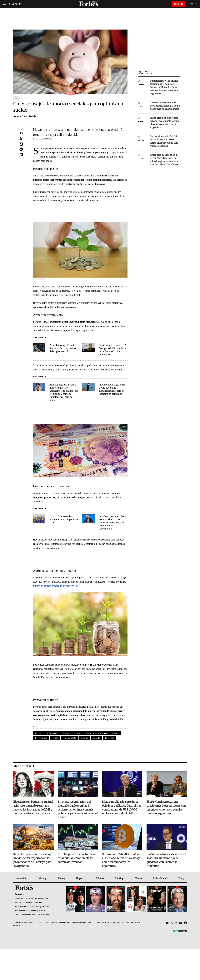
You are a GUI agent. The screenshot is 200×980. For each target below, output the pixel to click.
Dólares (77, 733)
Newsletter (28, 923)
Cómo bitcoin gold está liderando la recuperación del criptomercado (63, 349)
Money (62, 879)
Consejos (52, 733)
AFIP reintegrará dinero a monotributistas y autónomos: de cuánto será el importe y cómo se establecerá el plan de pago (64, 393)
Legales (97, 923)
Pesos (55, 738)
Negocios (81, 879)
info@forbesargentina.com (32, 903)
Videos (139, 879)
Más (163, 72)
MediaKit (18, 923)
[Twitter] (172, 923)
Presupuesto (70, 738)
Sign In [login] (193, 4)
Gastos (116, 733)
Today (181, 879)
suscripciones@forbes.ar (35, 911)
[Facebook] (167, 923)
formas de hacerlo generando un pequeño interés (57, 586)
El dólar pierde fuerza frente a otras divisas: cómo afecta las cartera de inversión (76, 859)
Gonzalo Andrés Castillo (25, 116)
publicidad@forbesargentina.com (36, 899)
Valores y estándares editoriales (57, 923)
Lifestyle (100, 879)
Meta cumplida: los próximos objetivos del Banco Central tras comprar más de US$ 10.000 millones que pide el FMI (122, 808)
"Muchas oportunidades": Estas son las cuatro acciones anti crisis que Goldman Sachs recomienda (112, 523)
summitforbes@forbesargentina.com (35, 907)
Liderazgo (42, 879)
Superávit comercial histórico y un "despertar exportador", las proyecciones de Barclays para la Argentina (32, 861)
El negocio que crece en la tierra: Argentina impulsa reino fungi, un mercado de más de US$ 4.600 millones (164, 160)
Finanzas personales (97, 733)
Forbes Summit (160, 879)
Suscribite (179, 4)
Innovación (21, 879)
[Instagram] (176, 923)
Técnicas (109, 738)
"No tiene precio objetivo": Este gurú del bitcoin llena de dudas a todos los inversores (112, 350)
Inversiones (41, 738)
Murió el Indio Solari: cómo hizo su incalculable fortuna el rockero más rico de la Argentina (165, 123)
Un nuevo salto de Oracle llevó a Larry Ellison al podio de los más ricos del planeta (165, 106)
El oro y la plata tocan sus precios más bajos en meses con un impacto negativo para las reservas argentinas (166, 808)
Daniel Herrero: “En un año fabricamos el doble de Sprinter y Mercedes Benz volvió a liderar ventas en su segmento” (165, 87)
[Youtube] (181, 923)
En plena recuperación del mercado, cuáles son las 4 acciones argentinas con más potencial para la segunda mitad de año (78, 810)
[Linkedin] (185, 923)
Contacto (38, 923)
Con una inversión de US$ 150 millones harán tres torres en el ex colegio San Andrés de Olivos (164, 141)
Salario (85, 738)
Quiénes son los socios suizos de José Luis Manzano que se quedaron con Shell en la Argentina (166, 861)
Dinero (65, 733)
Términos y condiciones (82, 923)
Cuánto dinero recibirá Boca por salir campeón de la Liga (64, 520)
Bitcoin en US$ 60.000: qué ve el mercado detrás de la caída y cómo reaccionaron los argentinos (121, 861)
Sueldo (96, 738)
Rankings (120, 879)
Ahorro (39, 733)
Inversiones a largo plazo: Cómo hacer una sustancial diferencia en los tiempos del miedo (112, 389)
